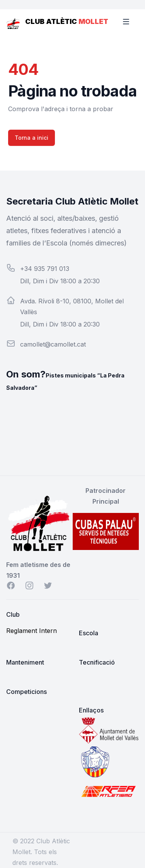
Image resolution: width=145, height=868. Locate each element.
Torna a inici (32, 138)
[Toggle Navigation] (131, 22)
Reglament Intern (32, 631)
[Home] (13, 22)
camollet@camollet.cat (53, 344)
